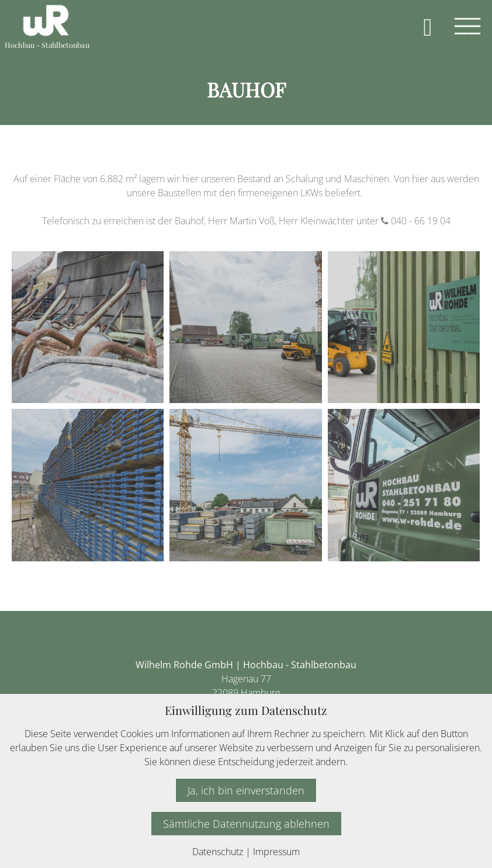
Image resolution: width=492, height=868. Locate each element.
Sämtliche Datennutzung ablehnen (246, 824)
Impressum (276, 852)
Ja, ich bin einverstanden (246, 790)
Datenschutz (218, 852)
